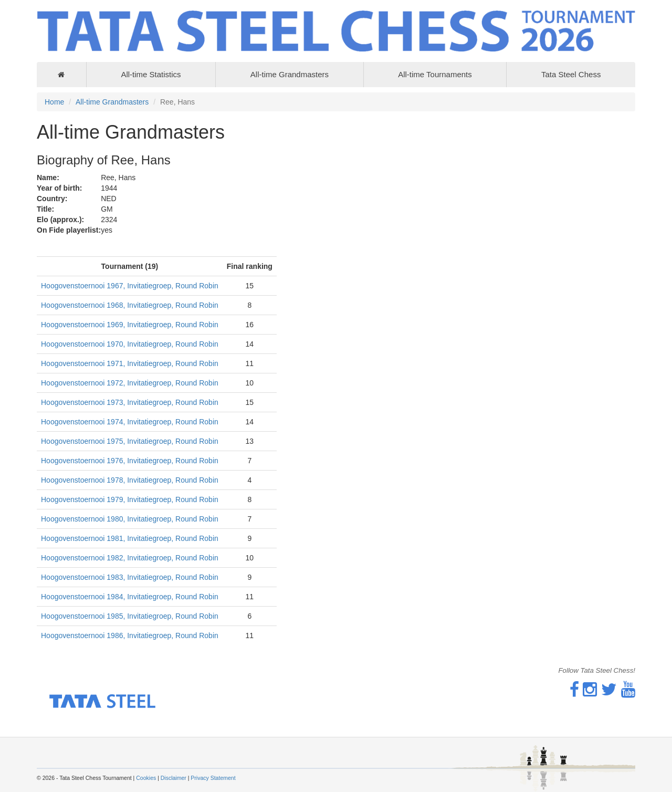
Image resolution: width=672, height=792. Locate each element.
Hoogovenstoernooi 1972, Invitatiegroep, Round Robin (130, 383)
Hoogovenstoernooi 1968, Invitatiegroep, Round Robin (130, 305)
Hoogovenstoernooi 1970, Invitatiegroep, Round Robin (130, 344)
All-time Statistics (151, 74)
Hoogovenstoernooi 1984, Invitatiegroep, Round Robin (130, 597)
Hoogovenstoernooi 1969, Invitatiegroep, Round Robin (130, 325)
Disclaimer (174, 778)
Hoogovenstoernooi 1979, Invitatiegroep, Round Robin (130, 499)
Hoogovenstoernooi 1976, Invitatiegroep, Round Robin (130, 461)
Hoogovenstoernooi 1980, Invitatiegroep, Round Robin (130, 519)
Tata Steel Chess (571, 74)
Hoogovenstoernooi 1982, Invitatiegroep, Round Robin (130, 558)
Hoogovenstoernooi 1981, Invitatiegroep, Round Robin (130, 538)
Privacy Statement (213, 778)
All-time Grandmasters (290, 74)
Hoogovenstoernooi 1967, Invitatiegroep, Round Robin (130, 286)
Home (54, 102)
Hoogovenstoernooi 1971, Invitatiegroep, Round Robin (130, 363)
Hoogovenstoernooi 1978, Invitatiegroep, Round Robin (130, 480)
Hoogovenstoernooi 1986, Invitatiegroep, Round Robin (130, 635)
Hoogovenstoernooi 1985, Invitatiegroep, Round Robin (130, 616)
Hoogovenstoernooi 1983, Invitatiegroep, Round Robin (130, 577)
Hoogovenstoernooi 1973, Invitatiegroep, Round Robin (130, 402)
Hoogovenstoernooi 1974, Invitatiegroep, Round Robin (130, 422)
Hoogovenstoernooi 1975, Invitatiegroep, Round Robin (130, 441)
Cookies (146, 778)
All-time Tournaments (435, 74)
